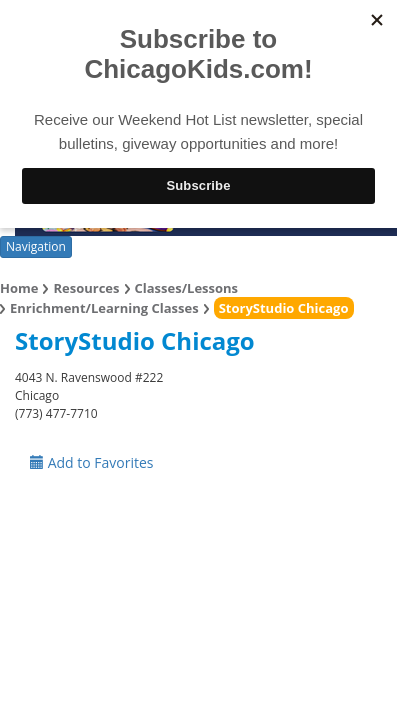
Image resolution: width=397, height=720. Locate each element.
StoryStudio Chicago (284, 308)
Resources (86, 288)
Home (19, 288)
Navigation (36, 246)
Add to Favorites (92, 462)
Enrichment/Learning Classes (104, 308)
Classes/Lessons (187, 288)
